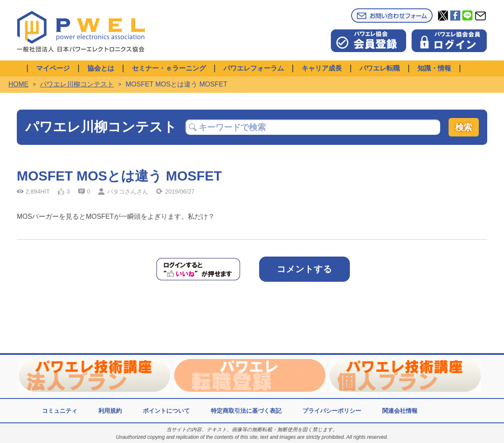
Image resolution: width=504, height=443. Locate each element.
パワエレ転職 (380, 68)
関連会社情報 (400, 411)
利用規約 (110, 411)
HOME (18, 84)
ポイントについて (166, 411)
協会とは (101, 68)
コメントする (304, 269)
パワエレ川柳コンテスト (77, 84)
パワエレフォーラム (254, 68)
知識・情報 (434, 68)
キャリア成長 (322, 68)
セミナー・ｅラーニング (169, 68)
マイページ (53, 68)
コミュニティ (60, 411)
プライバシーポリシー (332, 411)
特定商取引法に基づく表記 (246, 411)
